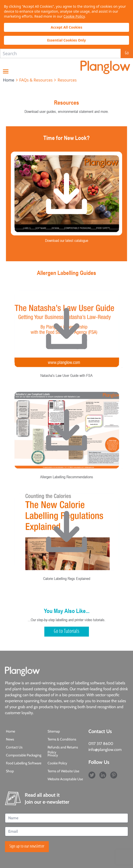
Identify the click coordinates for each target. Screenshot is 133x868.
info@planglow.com (105, 750)
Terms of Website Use (63, 771)
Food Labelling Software (24, 763)
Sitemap (54, 731)
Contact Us (14, 747)
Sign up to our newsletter (27, 847)
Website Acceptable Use (65, 779)
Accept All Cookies (66, 27)
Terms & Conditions (62, 739)
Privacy (53, 755)
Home (11, 731)
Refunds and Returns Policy (63, 750)
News (10, 739)
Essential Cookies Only (66, 40)
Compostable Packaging (24, 755)
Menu (6, 71)
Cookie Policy (74, 16)
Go (127, 53)
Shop (10, 771)
